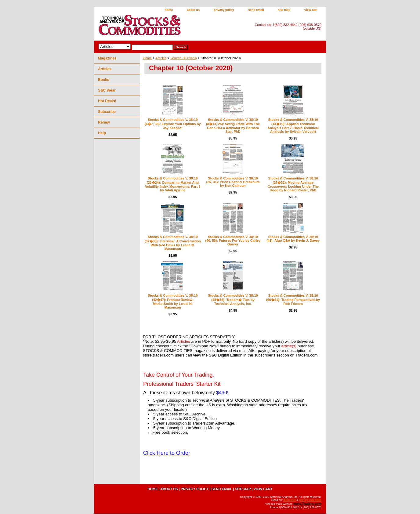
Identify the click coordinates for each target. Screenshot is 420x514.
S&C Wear (107, 90)
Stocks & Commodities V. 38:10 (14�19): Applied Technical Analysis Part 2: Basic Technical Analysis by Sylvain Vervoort (293, 126)
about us (194, 10)
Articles (161, 58)
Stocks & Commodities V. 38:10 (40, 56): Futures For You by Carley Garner (233, 241)
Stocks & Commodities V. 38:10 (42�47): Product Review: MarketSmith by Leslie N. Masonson (173, 301)
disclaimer (290, 500)
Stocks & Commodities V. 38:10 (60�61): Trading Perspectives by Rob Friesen (293, 300)
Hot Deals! (107, 101)
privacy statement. (310, 500)
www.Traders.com (307, 504)
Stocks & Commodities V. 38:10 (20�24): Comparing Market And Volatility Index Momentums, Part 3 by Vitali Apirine (173, 184)
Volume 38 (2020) (184, 58)
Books (104, 80)
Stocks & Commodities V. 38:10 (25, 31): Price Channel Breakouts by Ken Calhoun (233, 182)
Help (102, 133)
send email (256, 10)
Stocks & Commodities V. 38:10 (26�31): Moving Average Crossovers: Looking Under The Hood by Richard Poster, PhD (293, 184)
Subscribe (107, 112)
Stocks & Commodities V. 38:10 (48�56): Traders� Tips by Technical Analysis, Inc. (233, 300)
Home (147, 58)
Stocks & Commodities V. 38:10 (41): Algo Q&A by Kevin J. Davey (293, 239)
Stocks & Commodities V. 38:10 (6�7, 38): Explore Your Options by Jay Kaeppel (173, 124)
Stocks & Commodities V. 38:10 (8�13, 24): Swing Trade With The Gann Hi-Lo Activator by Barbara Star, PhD (233, 126)
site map (284, 10)
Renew (104, 122)
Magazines (107, 58)
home (169, 10)
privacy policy (224, 10)
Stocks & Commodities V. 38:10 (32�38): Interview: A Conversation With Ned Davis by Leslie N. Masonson (173, 243)
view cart (311, 10)
